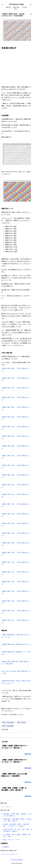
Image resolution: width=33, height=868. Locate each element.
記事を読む (28, 754)
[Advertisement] (16, 68)
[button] (31, 14)
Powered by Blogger (17, 860)
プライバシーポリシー (11, 854)
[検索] (31, 5)
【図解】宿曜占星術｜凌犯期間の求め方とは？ (16, 644)
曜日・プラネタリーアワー (12, 840)
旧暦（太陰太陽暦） (9, 722)
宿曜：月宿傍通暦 (8, 726)
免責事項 (6, 847)
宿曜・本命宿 (21, 722)
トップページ (8, 807)
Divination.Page (16, 4)
